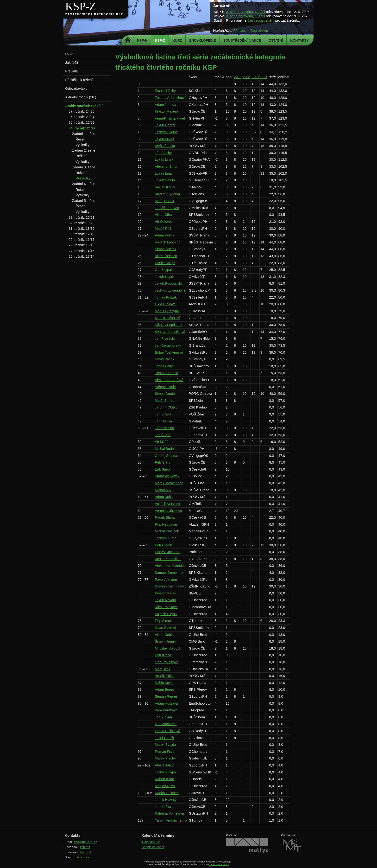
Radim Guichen (167, 793)
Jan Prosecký (165, 338)
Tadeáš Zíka (164, 366)
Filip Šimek (163, 621)
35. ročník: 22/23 (82, 122)
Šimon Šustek (166, 249)
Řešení (81, 139)
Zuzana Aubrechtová (171, 98)
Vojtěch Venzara (167, 504)
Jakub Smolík (165, 180)
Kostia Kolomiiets (168, 559)
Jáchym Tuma (166, 538)
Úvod (69, 54)
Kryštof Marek (166, 593)
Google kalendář (153, 847)
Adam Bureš (164, 689)
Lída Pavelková (167, 662)
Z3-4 (264, 77)
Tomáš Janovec (167, 208)
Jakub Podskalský (169, 283)
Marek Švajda (165, 745)
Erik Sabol (163, 469)
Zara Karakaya (166, 710)
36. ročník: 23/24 (82, 117)
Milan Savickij (165, 628)
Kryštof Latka (165, 146)
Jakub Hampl (165, 125)
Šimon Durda (165, 394)
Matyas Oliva (165, 786)
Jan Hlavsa (163, 421)
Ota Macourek (166, 724)
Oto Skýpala (164, 270)
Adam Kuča (164, 497)
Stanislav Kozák (167, 476)
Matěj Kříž (163, 669)
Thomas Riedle (167, 373)
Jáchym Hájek (166, 772)
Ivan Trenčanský (167, 318)
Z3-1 (238, 77)
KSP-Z (81, 6)
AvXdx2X (83, 857)
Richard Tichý (165, 91)
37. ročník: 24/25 (82, 111)
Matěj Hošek (164, 201)
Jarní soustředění (261, 20)
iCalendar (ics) (151, 842)
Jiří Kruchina (164, 428)
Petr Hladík (163, 545)
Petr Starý (163, 462)
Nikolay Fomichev (169, 325)
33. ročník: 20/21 (82, 217)
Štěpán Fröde (165, 387)
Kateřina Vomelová (169, 813)
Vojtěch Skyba (166, 614)
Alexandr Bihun (167, 166)
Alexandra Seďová (169, 380)
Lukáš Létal (164, 173)
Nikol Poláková (166, 607)
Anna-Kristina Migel (170, 118)
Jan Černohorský (168, 345)
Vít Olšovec (164, 222)
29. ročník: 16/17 (82, 240)
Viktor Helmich (166, 256)
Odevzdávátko (76, 89)
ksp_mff (86, 852)
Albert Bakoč (165, 765)
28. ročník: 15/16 (82, 245)
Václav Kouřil (165, 187)
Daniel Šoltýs (165, 263)
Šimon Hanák (165, 641)
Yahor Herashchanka (171, 820)
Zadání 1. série (84, 134)
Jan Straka (163, 414)
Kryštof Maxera (167, 111)
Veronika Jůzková (168, 511)
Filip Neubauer (166, 524)
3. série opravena (240, 12)
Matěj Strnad (165, 401)
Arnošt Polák (165, 676)
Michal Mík (163, 490)
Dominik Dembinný (169, 586)
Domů (128, 40)
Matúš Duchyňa (167, 311)
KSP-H (142, 40)
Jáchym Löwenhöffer (171, 290)
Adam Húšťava (166, 703)
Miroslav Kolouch (168, 648)
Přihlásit (239, 31)
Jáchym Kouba (166, 132)
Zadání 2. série (84, 150)
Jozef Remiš (164, 738)
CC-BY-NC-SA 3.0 (219, 864)
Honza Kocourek (168, 552)
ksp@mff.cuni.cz (86, 842)
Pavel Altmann (166, 580)
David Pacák (165, 359)
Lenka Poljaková (168, 731)
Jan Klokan (163, 717)
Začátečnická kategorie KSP (94, 14)
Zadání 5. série (84, 201)
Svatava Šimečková (170, 332)
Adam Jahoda (166, 105)
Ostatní (276, 40)
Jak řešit (72, 63)
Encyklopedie (202, 40)
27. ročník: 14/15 (82, 251)
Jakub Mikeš (164, 139)
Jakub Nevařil (165, 600)
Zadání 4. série (84, 184)
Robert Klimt (164, 779)
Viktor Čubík (164, 635)
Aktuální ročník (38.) (81, 97)
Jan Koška (163, 807)
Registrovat (259, 31)
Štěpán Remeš (166, 696)
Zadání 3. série (84, 167)
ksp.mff (85, 847)
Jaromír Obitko (166, 407)
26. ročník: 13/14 (82, 256)
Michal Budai (165, 449)
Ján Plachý (163, 153)
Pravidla (71, 71)
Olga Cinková (165, 304)
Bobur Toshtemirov (169, 352)
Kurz (177, 40)
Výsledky (82, 145)
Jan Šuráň (163, 435)
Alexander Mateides (170, 566)
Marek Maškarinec (169, 483)
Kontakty (299, 40)
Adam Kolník (165, 235)
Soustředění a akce (242, 40)
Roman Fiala (165, 752)
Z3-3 (255, 77)
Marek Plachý (165, 758)
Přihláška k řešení (79, 80)
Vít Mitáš (162, 442)
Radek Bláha (165, 517)
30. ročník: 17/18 (82, 234)
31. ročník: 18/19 (82, 229)
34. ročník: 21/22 (82, 128)
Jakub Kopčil (165, 277)
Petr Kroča (163, 655)
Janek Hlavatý (166, 800)
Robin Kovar (164, 683)
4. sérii (260, 12)
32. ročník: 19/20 (82, 223)
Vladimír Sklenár (168, 194)
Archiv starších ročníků (84, 106)
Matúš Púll (163, 229)
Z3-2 (246, 77)
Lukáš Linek (164, 160)
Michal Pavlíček (167, 531)
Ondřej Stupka (166, 456)
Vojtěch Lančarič (168, 242)
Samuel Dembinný (169, 573)
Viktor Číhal (164, 215)
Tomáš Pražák (166, 297)
